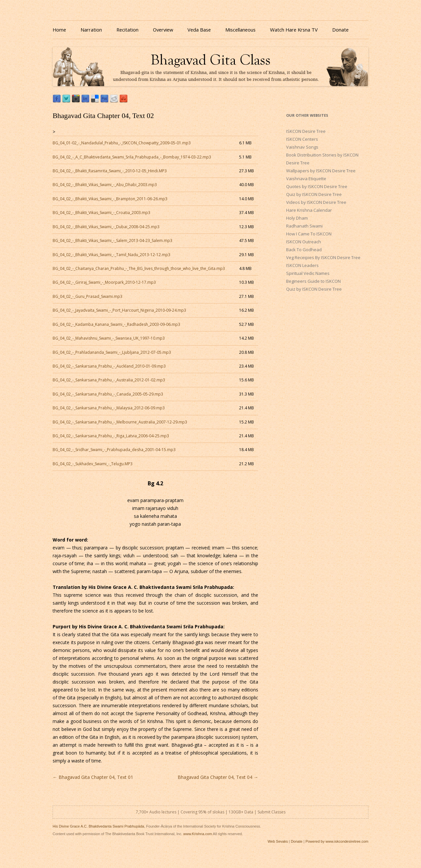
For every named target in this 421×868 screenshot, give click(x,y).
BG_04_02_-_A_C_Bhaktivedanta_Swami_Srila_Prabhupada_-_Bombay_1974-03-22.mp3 (132, 157)
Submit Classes (272, 812)
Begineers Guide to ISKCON (313, 281)
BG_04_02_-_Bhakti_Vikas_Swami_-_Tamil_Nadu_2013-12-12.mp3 (111, 255)
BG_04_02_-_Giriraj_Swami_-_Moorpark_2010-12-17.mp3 (104, 282)
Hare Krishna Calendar (309, 210)
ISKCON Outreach (304, 242)
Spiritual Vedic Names (308, 273)
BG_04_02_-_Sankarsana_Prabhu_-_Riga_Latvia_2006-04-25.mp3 (111, 436)
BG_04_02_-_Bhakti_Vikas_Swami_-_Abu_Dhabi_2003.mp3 (105, 185)
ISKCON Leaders (302, 265)
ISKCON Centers (302, 139)
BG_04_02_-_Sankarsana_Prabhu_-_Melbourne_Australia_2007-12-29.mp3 (120, 422)
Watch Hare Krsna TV (294, 30)
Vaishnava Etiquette (306, 179)
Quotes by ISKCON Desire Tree (317, 186)
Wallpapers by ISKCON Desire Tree (321, 171)
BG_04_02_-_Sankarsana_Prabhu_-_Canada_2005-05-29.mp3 (108, 394)
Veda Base (199, 30)
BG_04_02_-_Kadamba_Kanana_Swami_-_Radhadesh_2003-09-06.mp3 (116, 324)
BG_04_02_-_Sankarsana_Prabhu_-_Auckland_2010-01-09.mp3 (109, 366)
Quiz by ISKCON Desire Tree (314, 194)
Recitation (127, 30)
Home (59, 30)
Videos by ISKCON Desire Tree (316, 202)
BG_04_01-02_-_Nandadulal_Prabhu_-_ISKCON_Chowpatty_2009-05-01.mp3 (122, 143)
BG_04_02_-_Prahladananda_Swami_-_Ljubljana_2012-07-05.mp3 (112, 352)
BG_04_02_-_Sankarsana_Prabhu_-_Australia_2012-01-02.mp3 (109, 380)
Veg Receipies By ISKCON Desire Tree (323, 257)
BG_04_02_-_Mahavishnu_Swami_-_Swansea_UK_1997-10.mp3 (109, 338)
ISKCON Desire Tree (306, 131)
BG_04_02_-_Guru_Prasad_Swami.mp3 (87, 296)
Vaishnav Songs (302, 147)
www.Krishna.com (198, 834)
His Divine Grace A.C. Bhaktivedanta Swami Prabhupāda (98, 826)
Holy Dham (297, 218)
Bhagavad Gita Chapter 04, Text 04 (218, 777)
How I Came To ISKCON (309, 234)
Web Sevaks (278, 841)
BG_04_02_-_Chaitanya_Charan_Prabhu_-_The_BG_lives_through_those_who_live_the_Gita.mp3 (139, 268)
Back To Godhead (304, 250)
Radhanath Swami (304, 226)
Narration (91, 30)
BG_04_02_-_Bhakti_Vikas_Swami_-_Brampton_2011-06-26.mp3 (110, 199)
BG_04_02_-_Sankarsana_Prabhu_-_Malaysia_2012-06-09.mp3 (109, 408)
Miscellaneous (240, 30)
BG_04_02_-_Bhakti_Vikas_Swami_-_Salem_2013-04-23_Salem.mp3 (112, 241)
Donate (340, 30)
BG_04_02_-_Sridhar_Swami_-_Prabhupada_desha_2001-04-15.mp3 (114, 450)
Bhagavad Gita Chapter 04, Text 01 (93, 777)
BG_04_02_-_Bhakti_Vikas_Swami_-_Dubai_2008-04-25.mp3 (106, 227)
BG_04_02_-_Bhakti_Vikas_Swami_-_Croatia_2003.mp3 (101, 213)
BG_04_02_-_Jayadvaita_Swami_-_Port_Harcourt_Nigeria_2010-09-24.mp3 (119, 310)
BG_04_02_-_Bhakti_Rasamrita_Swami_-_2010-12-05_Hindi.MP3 (110, 171)
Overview (163, 30)
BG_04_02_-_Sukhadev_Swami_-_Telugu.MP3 (93, 464)
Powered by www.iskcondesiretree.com (337, 841)
